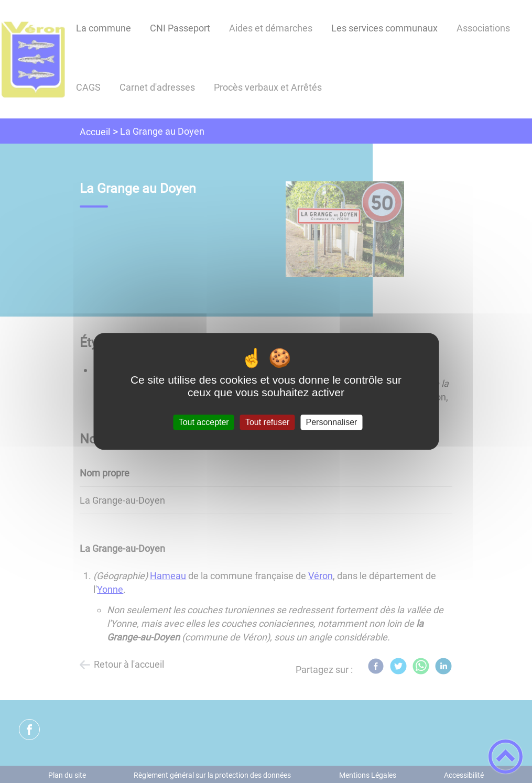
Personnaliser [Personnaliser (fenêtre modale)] (332, 422)
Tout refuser (267, 422)
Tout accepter (204, 422)
